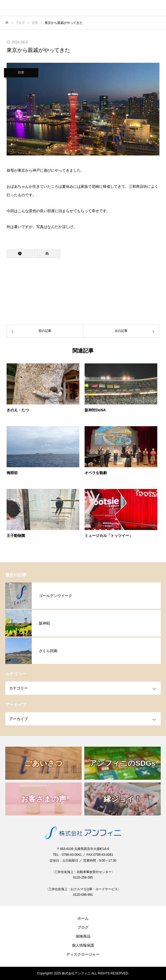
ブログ (83, 927)
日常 (21, 73)
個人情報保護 (83, 945)
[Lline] (20, 254)
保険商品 (83, 936)
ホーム (83, 918)
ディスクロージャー (83, 954)
